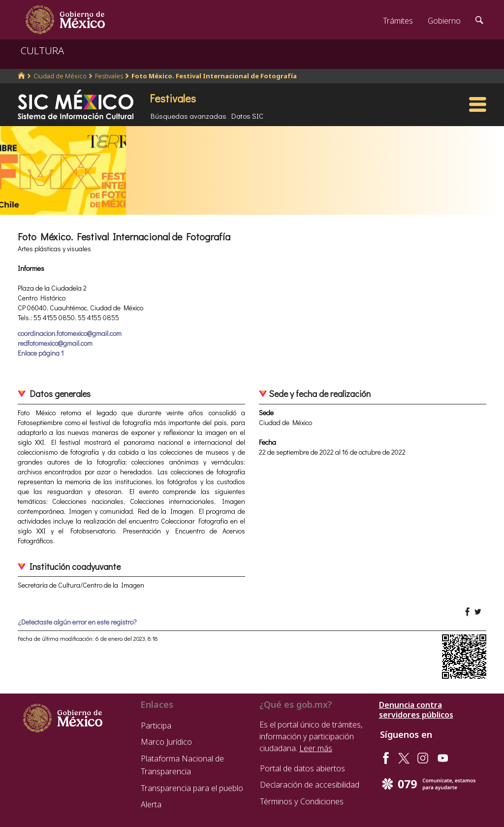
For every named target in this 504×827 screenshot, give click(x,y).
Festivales (109, 76)
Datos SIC (247, 116)
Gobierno (444, 21)
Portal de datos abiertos (302, 768)
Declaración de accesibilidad (310, 785)
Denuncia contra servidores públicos (416, 710)
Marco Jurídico (166, 742)
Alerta (151, 804)
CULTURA (42, 50)
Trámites (398, 21)
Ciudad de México (60, 76)
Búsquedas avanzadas (189, 116)
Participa (156, 726)
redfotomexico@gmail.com (55, 343)
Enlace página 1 (41, 353)
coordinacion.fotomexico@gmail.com (70, 333)
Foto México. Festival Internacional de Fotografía (214, 76)
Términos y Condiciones (302, 801)
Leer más (316, 748)
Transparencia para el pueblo (192, 788)
